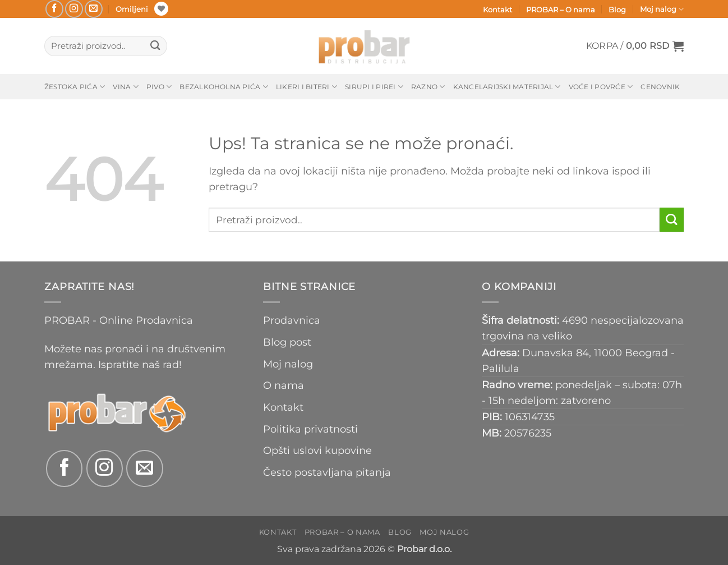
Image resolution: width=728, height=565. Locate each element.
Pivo (159, 87)
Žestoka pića (75, 87)
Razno (428, 87)
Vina (125, 87)
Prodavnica (292, 320)
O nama (284, 385)
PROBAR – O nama (561, 10)
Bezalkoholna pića (224, 87)
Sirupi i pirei (374, 87)
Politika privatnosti (310, 429)
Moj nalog (662, 9)
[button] (635, 46)
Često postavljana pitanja (327, 472)
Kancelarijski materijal (507, 87)
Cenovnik (660, 87)
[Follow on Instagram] (74, 9)
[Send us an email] (94, 9)
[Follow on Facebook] (54, 9)
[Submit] (155, 46)
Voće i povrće (601, 87)
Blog (617, 10)
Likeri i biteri (307, 87)
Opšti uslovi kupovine (317, 450)
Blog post (287, 342)
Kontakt (497, 10)
